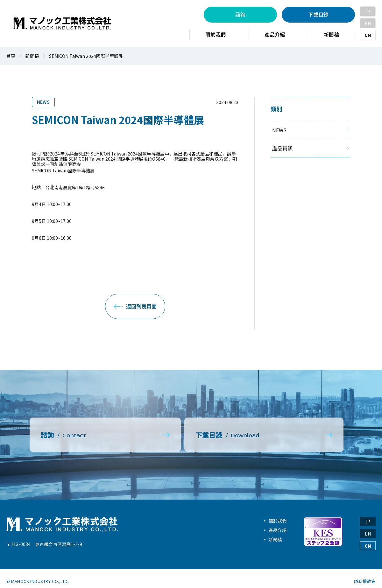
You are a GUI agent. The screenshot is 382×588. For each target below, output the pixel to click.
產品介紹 (278, 524)
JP (368, 11)
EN (368, 23)
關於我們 (278, 515)
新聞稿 (32, 56)
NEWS (43, 102)
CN (368, 35)
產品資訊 (282, 148)
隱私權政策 (365, 576)
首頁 (11, 56)
